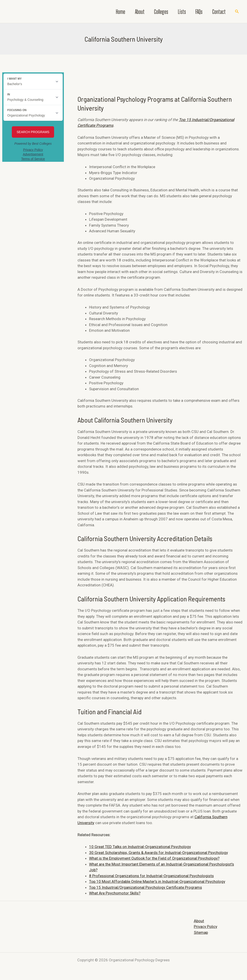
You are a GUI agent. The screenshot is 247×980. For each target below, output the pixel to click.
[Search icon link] (237, 11)
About (132, 12)
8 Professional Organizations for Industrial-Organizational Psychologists (151, 876)
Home (111, 12)
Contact (218, 12)
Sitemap (201, 932)
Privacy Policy (206, 927)
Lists (178, 12)
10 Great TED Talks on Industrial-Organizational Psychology (140, 847)
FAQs (196, 12)
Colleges (155, 12)
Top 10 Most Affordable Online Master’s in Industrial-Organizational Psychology (157, 881)
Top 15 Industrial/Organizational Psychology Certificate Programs (146, 887)
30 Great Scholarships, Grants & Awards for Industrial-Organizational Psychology (158, 853)
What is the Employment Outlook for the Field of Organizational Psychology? (154, 858)
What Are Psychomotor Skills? (115, 893)
